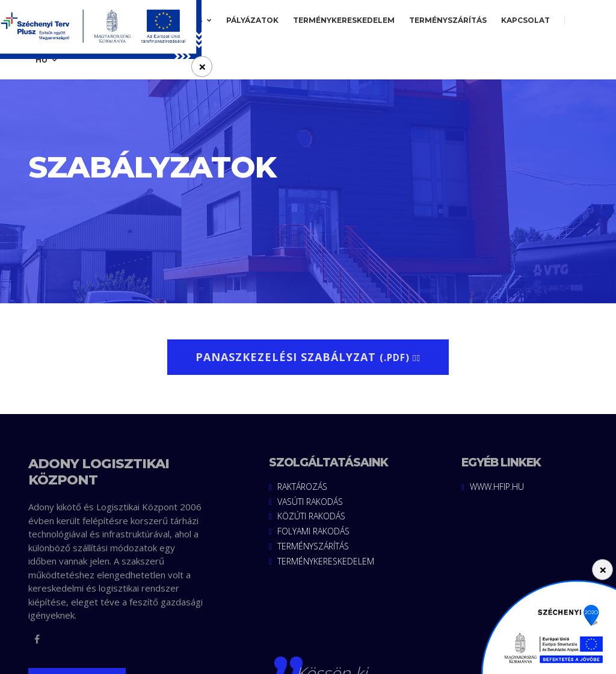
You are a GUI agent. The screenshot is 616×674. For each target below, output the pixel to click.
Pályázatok (252, 20)
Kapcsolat (525, 20)
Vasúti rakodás (306, 502)
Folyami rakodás (309, 532)
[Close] (602, 570)
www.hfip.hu (493, 487)
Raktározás (298, 487)
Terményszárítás (448, 20)
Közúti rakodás (307, 517)
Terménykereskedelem (344, 20)
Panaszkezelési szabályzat (308, 357)
